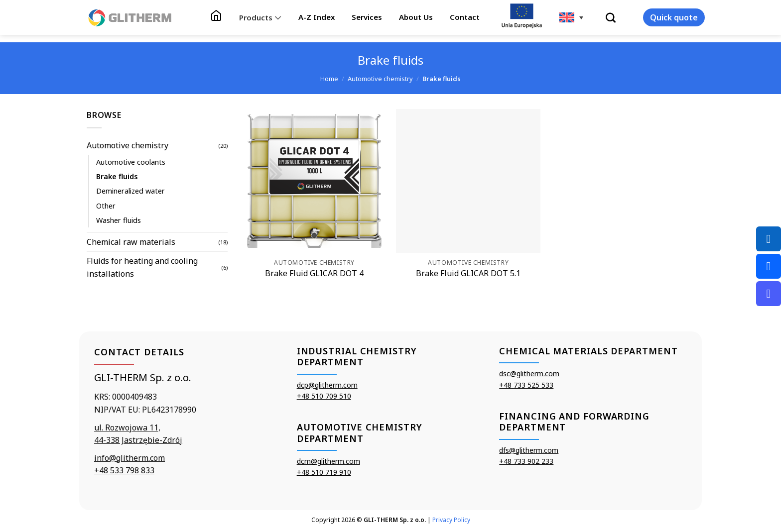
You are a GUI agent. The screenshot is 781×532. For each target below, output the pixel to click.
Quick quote (674, 17)
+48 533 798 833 (124, 470)
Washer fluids (119, 220)
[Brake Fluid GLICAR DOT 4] (314, 181)
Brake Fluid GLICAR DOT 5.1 (468, 273)
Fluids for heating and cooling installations (142, 267)
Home (329, 79)
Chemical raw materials (131, 242)
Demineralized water (130, 191)
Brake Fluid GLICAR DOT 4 (314, 273)
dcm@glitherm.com (328, 461)
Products (260, 17)
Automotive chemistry (380, 79)
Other (106, 206)
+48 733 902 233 (526, 461)
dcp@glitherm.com (327, 385)
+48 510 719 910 (324, 472)
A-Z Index (317, 17)
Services (367, 17)
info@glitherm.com (130, 458)
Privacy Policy (451, 520)
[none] (571, 17)
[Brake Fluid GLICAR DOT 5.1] (468, 181)
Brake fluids (117, 176)
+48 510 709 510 (324, 396)
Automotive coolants (131, 162)
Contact (465, 17)
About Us (416, 17)
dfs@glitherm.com (529, 450)
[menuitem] (571, 17)
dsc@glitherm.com (529, 373)
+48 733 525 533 (526, 385)
